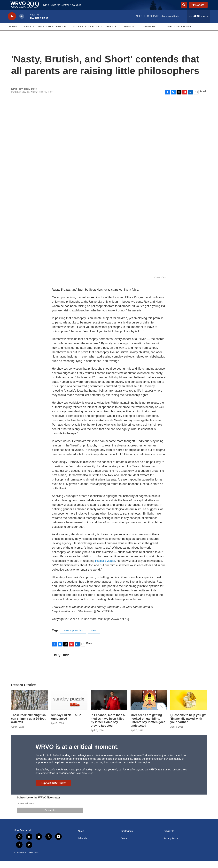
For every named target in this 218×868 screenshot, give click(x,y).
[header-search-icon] (185, 9)
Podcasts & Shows (86, 34)
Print (203, 99)
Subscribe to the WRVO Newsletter (39, 805)
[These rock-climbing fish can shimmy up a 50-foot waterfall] (29, 707)
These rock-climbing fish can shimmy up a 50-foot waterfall (28, 726)
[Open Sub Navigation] (19, 34)
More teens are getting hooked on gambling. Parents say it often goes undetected (148, 728)
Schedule (82, 846)
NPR (94, 638)
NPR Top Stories (73, 638)
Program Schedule (52, 34)
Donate (202, 9)
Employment (127, 838)
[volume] (22, 24)
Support (130, 34)
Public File (169, 838)
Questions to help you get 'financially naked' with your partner (188, 726)
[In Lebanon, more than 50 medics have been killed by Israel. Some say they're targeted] (109, 707)
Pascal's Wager (105, 568)
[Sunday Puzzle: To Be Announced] (69, 707)
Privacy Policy (171, 846)
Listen (12, 34)
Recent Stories (24, 692)
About (81, 838)
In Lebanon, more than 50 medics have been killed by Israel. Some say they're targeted (109, 728)
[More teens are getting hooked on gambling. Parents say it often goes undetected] (149, 707)
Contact (125, 846)
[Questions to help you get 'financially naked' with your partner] (189, 707)
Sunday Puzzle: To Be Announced (66, 724)
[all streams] (199, 24)
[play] (12, 24)
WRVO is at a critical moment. (77, 754)
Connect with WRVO (177, 34)
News (28, 34)
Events (112, 34)
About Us (149, 34)
